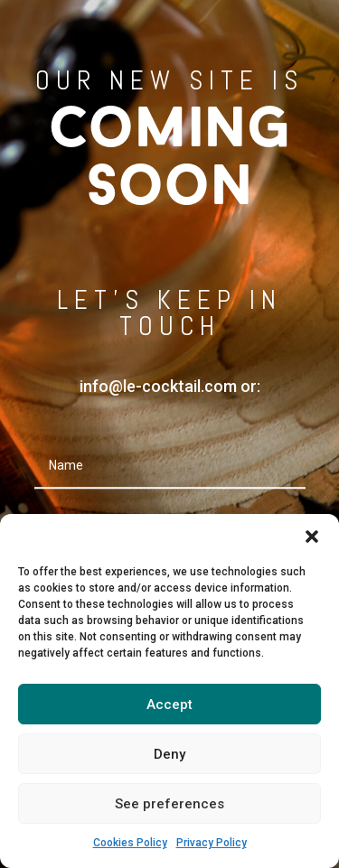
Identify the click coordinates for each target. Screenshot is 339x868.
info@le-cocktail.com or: (170, 386)
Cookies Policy (130, 843)
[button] (312, 537)
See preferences (169, 804)
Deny (169, 754)
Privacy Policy (212, 843)
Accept (169, 705)
